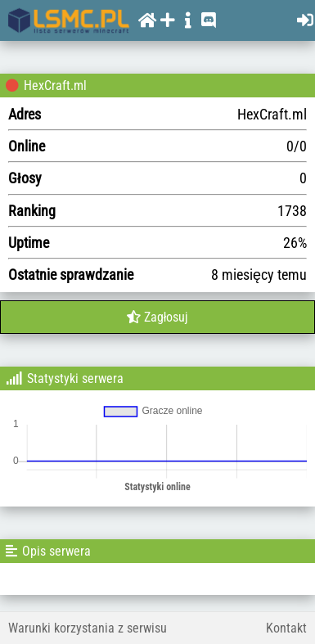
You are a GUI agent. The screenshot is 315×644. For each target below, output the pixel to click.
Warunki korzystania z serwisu (88, 628)
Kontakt (286, 628)
